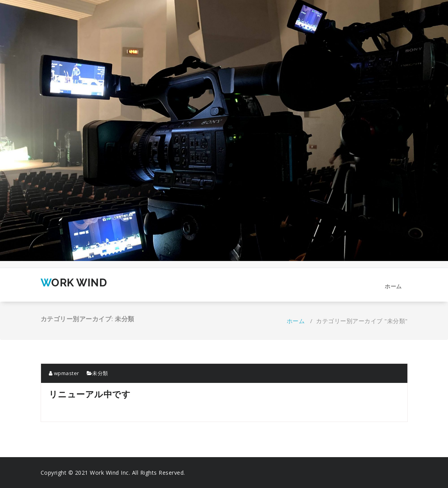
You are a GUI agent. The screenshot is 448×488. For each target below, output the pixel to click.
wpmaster (64, 373)
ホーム (393, 286)
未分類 (100, 373)
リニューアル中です (90, 394)
